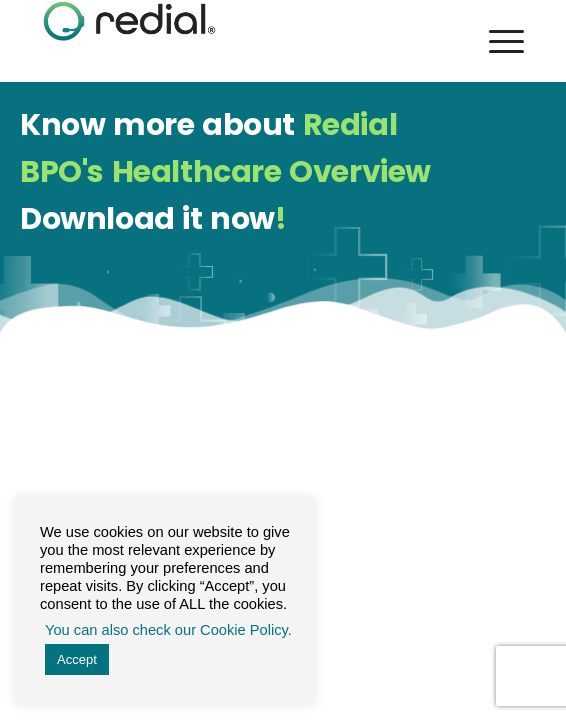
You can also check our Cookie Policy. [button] (168, 630)
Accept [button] (77, 659)
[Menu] (496, 41)
